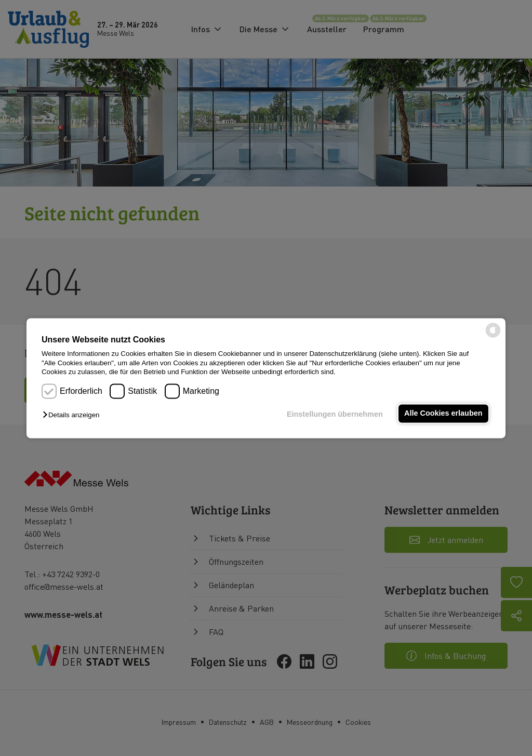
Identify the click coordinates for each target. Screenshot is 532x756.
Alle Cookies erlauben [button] (443, 414)
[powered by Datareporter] (493, 336)
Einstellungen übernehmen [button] (335, 415)
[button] (74, 415)
